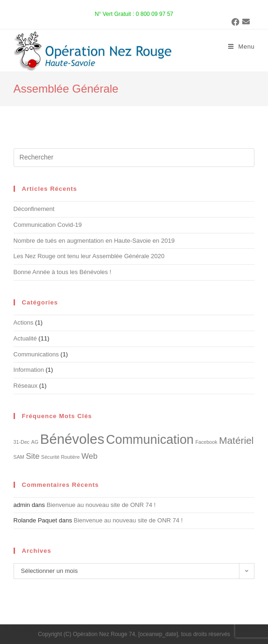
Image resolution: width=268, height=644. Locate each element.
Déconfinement (34, 209)
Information (29, 370)
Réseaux (26, 386)
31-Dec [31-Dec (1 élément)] (22, 442)
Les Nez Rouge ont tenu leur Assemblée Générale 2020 (89, 256)
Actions (24, 322)
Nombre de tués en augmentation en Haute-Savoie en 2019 (94, 241)
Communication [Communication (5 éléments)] (150, 440)
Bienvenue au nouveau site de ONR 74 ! (101, 505)
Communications (36, 354)
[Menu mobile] (242, 47)
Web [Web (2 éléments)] (89, 456)
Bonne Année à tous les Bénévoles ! (63, 272)
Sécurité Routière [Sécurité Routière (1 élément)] (60, 457)
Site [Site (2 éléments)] (33, 456)
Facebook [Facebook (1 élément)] (206, 442)
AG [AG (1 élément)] (35, 442)
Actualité (25, 338)
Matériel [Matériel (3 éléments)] (236, 440)
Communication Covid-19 (48, 225)
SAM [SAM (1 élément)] (19, 457)
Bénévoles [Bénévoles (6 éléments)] (72, 439)
